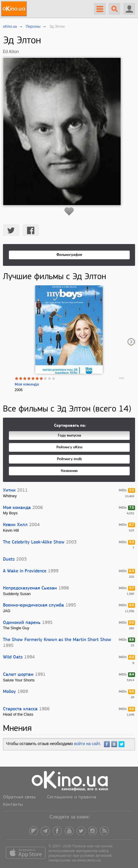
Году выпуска (69, 435)
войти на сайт (87, 744)
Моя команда (27, 384)
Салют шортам (18, 675)
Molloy (9, 692)
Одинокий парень (22, 623)
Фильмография (69, 255)
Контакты (13, 805)
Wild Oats (13, 657)
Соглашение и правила (72, 797)
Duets (9, 559)
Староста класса (20, 709)
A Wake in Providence (25, 571)
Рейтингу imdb (69, 459)
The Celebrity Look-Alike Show (34, 542)
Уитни (9, 490)
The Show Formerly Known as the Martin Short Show (57, 640)
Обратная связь (19, 797)
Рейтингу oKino (69, 447)
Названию (69, 471)
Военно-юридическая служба (33, 605)
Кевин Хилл (15, 525)
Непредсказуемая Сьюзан (30, 588)
